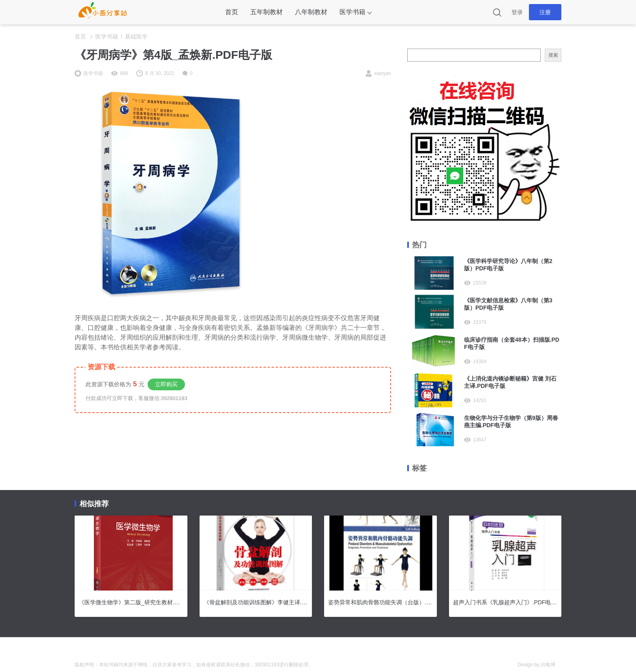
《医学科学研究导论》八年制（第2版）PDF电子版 (508, 265)
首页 (232, 12)
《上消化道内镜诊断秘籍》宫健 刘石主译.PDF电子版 (510, 382)
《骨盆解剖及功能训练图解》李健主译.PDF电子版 (256, 602)
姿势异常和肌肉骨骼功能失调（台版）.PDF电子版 (380, 602)
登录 (517, 12)
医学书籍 (352, 12)
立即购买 (166, 384)
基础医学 (136, 36)
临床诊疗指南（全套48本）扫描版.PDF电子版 (512, 343)
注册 (545, 12)
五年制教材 (266, 12)
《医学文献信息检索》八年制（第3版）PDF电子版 (508, 304)
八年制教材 (311, 12)
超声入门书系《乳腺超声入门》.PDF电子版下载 (505, 602)
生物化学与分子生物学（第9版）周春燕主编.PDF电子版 (511, 422)
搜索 (553, 55)
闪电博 (548, 665)
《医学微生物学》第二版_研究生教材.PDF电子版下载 (131, 602)
